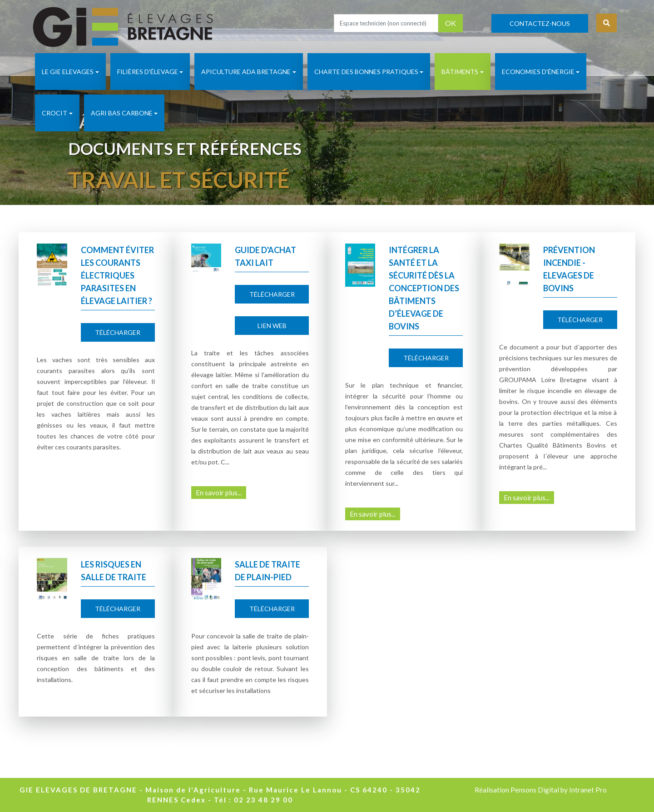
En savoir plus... (219, 493)
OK (451, 23)
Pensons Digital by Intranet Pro (559, 790)
